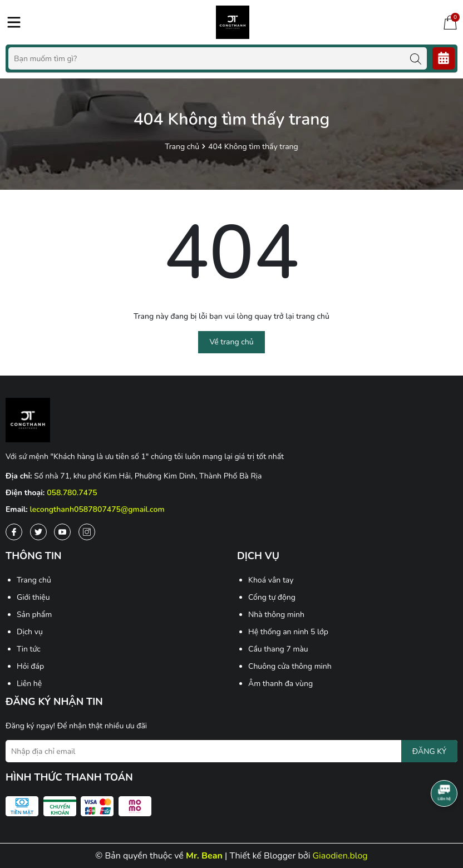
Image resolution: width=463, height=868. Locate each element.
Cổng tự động (272, 597)
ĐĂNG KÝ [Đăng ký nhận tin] (429, 751)
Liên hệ (29, 684)
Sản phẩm (34, 615)
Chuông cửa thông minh (290, 666)
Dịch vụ (30, 632)
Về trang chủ (231, 342)
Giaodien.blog (340, 856)
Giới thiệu (33, 597)
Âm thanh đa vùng (280, 684)
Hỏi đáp (30, 666)
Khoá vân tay (271, 580)
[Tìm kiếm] (416, 58)
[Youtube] (62, 532)
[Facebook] (14, 532)
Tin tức (29, 649)
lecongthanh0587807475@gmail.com (97, 509)
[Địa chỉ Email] (231, 751)
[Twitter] (38, 532)
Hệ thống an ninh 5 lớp (288, 632)
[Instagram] (87, 532)
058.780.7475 (72, 493)
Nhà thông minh (276, 615)
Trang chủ (34, 580)
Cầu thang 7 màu (278, 649)
